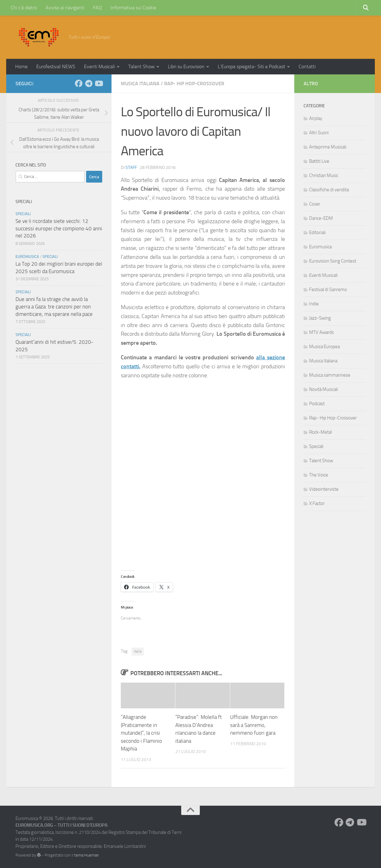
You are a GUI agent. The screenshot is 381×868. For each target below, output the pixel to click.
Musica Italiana (140, 84)
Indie (314, 304)
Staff (131, 168)
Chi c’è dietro (24, 8)
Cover (315, 204)
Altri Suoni (319, 133)
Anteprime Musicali (328, 147)
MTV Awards (322, 332)
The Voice (319, 475)
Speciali (23, 214)
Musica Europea (324, 347)
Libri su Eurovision (186, 66)
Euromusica (27, 257)
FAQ (97, 8)
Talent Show (141, 66)
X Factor (317, 503)
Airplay (316, 118)
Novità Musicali (324, 389)
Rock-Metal (320, 432)
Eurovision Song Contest (333, 261)
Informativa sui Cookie (133, 8)
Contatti (307, 66)
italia (138, 651)
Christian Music (324, 175)
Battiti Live (319, 161)
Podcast (317, 404)
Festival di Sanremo (328, 290)
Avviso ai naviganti (65, 8)
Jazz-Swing (320, 318)
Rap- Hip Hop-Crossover (194, 84)
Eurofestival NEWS (56, 66)
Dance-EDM (321, 218)
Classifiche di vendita (329, 190)
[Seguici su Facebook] (79, 83)
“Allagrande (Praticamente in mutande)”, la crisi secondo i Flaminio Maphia (141, 733)
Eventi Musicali (99, 66)
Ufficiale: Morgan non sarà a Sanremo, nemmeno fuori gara (254, 725)
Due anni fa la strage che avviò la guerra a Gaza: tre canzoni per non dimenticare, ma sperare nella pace (54, 306)
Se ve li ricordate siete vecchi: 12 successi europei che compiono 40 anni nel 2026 (59, 228)
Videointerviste (324, 489)
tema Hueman (87, 855)
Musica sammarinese (330, 375)
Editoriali (317, 232)
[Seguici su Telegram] (89, 83)
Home (21, 66)
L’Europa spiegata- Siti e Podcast (252, 66)
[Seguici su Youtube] (99, 83)
